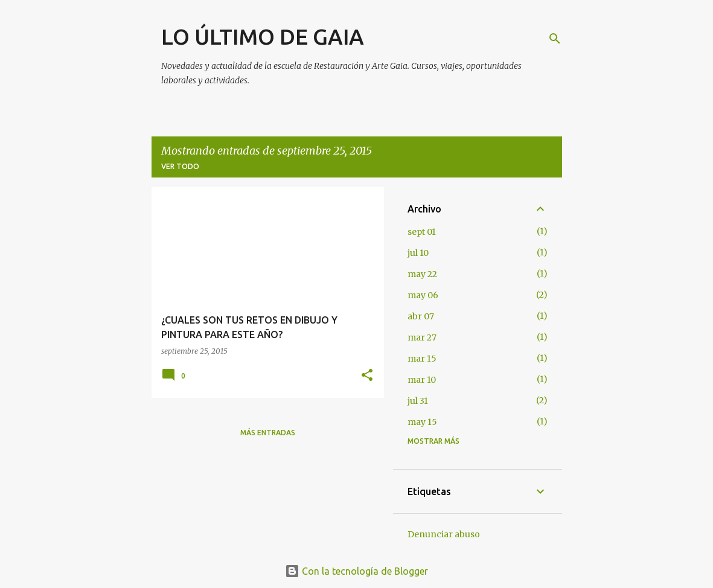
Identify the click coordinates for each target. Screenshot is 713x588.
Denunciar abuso (444, 534)
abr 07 (421, 316)
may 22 (422, 274)
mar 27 (422, 337)
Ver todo (180, 166)
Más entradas (268, 433)
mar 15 (422, 359)
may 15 (422, 422)
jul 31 (418, 401)
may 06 (423, 295)
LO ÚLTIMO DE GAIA (263, 37)
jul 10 (418, 253)
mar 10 (422, 380)
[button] (367, 376)
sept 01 (422, 232)
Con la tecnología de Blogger (356, 571)
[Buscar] (555, 39)
